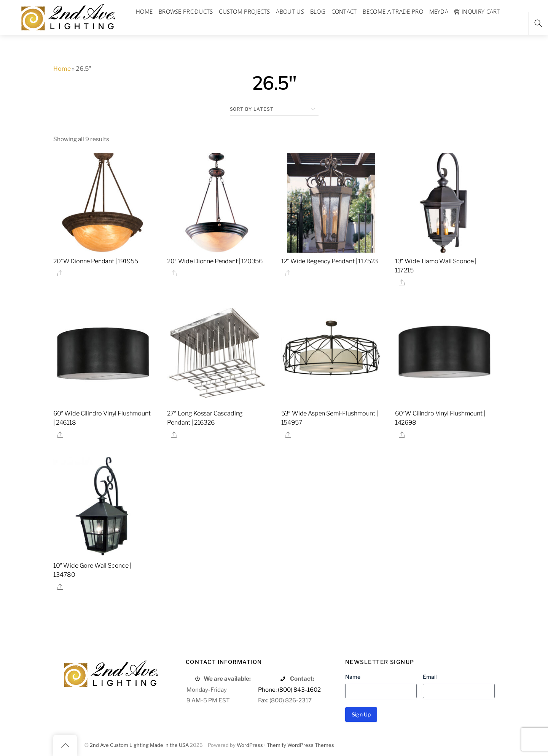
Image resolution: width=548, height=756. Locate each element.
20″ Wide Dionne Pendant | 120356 (215, 261)
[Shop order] (274, 109)
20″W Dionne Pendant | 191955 (96, 261)
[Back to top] (65, 745)
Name (353, 677)
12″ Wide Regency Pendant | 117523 (330, 261)
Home (62, 69)
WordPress (250, 745)
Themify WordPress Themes (300, 745)
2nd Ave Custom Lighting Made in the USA (139, 745)
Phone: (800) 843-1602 (289, 690)
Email (430, 677)
